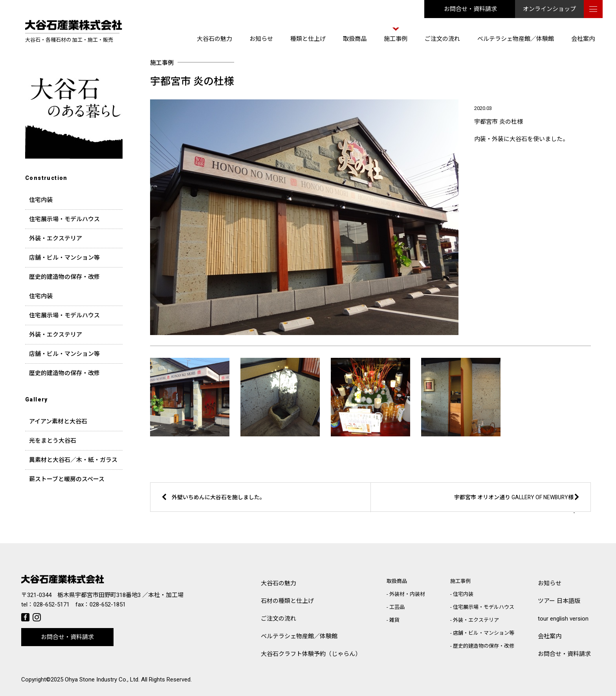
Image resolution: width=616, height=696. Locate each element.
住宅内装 (41, 200)
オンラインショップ (549, 9)
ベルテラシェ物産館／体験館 (516, 39)
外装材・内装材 (407, 594)
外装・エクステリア (56, 238)
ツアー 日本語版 (559, 601)
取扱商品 (355, 39)
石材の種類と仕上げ (287, 601)
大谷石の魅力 (214, 39)
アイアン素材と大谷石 (58, 421)
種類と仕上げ (308, 39)
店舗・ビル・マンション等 (64, 258)
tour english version (563, 619)
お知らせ (261, 39)
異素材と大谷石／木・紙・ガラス (73, 460)
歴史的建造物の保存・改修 (64, 277)
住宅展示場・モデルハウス (64, 219)
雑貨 (394, 620)
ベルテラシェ (299, 636)
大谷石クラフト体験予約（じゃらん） (311, 654)
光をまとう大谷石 (53, 441)
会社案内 (583, 39)
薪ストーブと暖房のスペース (67, 479)
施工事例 (396, 39)
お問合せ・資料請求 (470, 9)
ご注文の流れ (442, 39)
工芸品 (397, 607)
